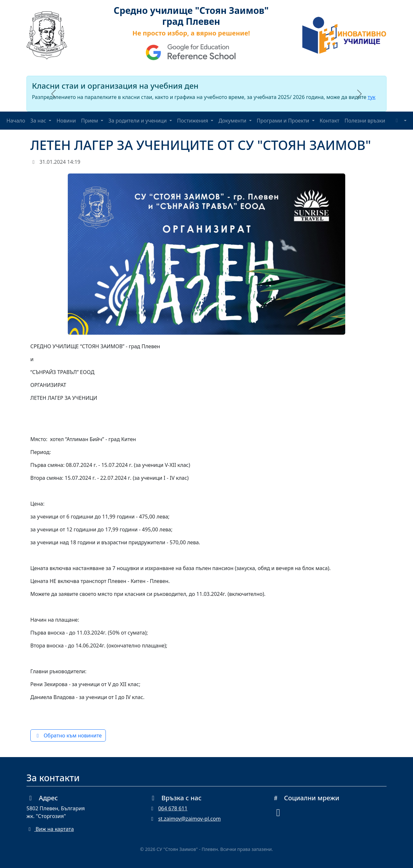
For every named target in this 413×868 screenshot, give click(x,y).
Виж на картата (50, 829)
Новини (66, 121)
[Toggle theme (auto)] (400, 121)
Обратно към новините (68, 735)
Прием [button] (90, 121)
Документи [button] (233, 121)
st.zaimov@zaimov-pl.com (189, 819)
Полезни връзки (365, 121)
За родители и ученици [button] (138, 121)
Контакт (330, 121)
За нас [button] (39, 121)
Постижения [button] (193, 121)
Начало (16, 121)
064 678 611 (173, 808)
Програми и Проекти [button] (284, 121)
